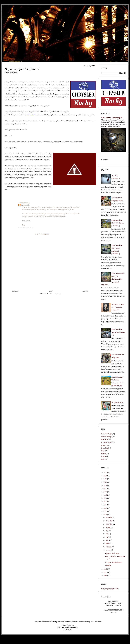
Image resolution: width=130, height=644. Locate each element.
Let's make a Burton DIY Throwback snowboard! (118, 307)
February (109, 547)
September (109, 524)
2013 (106, 511)
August (108, 527)
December (109, 518)
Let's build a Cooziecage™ (112, 118)
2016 (106, 501)
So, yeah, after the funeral (113, 563)
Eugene (24, 205)
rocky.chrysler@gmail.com (110, 589)
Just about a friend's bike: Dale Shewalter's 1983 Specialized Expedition (113, 279)
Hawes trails (32, 115)
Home (50, 291)
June (107, 534)
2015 (106, 505)
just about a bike (107, 442)
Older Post (85, 291)
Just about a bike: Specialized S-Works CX (118, 332)
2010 (106, 572)
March (108, 543)
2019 (106, 492)
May (107, 537)
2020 (106, 489)
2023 (106, 479)
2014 (106, 508)
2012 (106, 514)
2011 (106, 569)
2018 (106, 495)
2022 (106, 482)
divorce (104, 457)
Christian (108, 566)
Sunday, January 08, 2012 (26, 228)
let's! (103, 451)
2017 (106, 498)
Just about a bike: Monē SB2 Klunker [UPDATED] (118, 223)
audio (103, 459)
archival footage (107, 437)
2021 (106, 485)
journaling (105, 448)
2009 (106, 575)
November (109, 521)
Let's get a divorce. (118, 402)
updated (104, 445)
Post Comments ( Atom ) (54, 294)
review (104, 454)
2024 (106, 476)
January (108, 550)
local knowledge (107, 434)
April (107, 540)
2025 (106, 472)
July (107, 531)
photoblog (105, 439)
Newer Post (15, 291)
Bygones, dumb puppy (112, 553)
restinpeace (13, 73)
